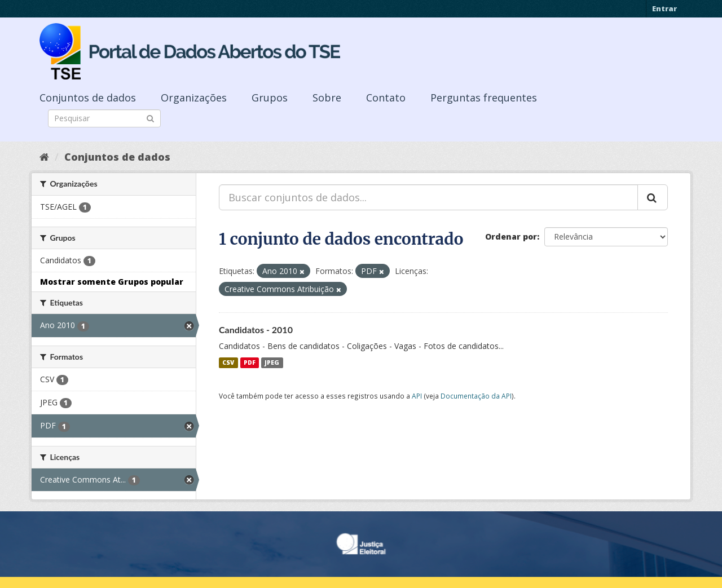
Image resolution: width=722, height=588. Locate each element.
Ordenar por (511, 236)
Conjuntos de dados (88, 98)
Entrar (664, 8)
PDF (250, 362)
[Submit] (150, 118)
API (417, 396)
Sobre (327, 98)
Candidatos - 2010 (256, 330)
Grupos (270, 98)
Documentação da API (476, 396)
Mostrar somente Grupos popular (112, 282)
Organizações (194, 98)
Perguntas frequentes (484, 98)
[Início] (44, 157)
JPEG (272, 362)
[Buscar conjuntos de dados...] (428, 197)
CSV (228, 362)
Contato (386, 98)
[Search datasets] (104, 118)
